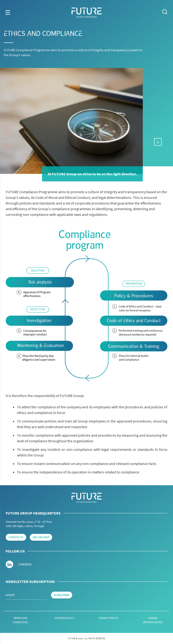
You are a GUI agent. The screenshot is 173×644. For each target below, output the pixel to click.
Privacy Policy (109, 618)
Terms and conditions (20, 620)
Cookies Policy (64, 618)
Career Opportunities (153, 620)
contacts (16, 537)
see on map (41, 537)
